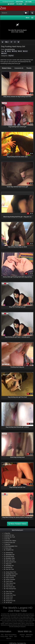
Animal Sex (9, 567)
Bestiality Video (10, 558)
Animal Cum (9, 585)
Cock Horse (9, 581)
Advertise (22, 635)
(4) (7, 42)
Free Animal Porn (11, 562)
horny (25, 51)
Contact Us (28, 636)
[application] (17, 30)
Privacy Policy (4, 636)
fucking (15, 51)
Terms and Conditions (11, 635)
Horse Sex (8, 548)
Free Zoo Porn (10, 591)
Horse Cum (9, 599)
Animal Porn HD (11, 601)
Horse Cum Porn (11, 595)
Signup (11, 4)
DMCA (11, 636)
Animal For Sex (10, 535)
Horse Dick (9, 593)
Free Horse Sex (10, 587)
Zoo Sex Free (10, 569)
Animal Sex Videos (11, 541)
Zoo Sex (8, 539)
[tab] (7, 68)
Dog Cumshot (10, 578)
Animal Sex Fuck (10, 537)
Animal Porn (9, 553)
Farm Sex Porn (10, 560)
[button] (26, 4)
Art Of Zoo (9, 603)
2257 (16, 636)
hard (20, 51)
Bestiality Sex (10, 566)
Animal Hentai (10, 556)
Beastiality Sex (10, 554)
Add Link (9, 638)
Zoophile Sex (10, 550)
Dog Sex (8, 533)
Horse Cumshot (10, 579)
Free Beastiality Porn (11, 546)
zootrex (4, 53)
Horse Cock (9, 597)
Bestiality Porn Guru (12, 574)
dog (9, 51)
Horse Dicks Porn (11, 572)
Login (19, 4)
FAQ (2, 635)
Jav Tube (28, 2)
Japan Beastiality (11, 576)
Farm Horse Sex (11, 583)
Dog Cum (9, 564)
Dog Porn (19, 2)
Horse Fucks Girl (10, 542)
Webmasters (29, 635)
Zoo (7, 8)
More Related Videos (17, 524)
